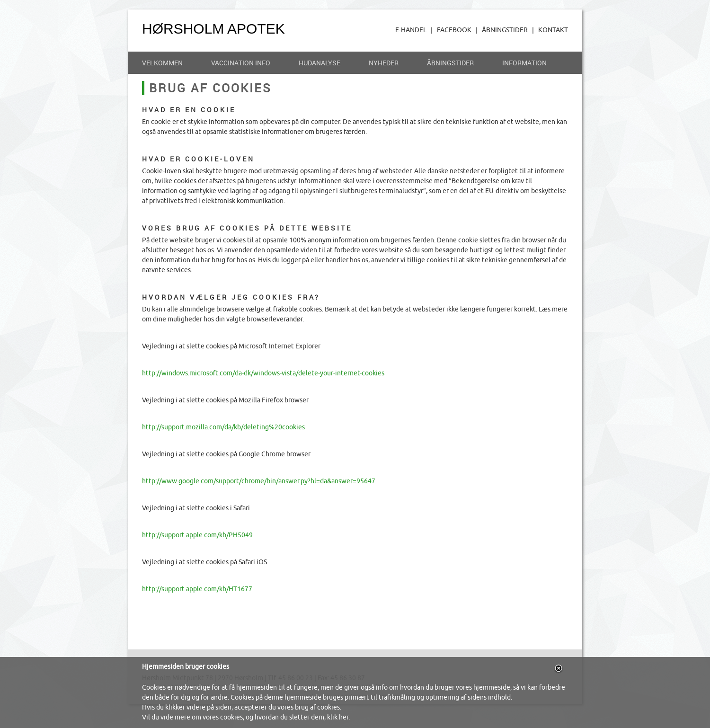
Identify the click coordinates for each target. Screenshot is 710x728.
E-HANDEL (411, 30)
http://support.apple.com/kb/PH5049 (197, 535)
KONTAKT (553, 30)
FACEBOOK (454, 30)
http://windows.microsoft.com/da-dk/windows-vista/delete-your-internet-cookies (263, 373)
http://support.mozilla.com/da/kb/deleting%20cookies (223, 427)
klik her (338, 717)
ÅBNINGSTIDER (505, 30)
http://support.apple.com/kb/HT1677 (197, 589)
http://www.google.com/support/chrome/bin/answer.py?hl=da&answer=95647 (259, 481)
